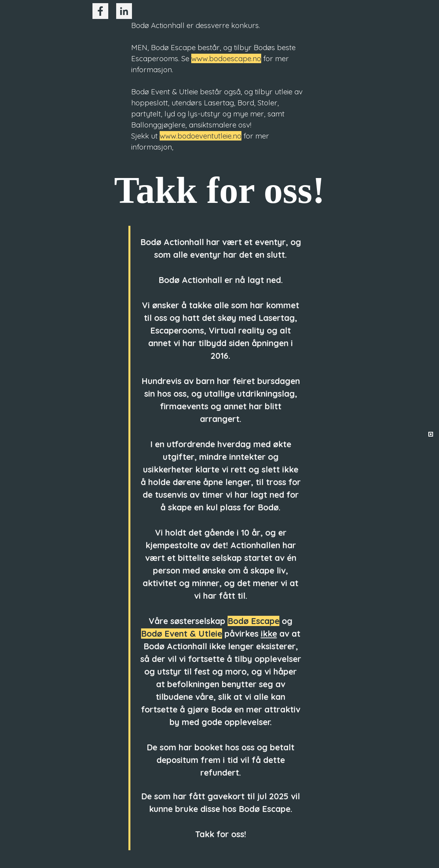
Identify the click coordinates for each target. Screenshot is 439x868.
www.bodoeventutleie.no (201, 136)
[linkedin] (124, 11)
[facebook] (100, 11)
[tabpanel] (220, 86)
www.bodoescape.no (226, 58)
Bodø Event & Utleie (182, 634)
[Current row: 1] (431, 434)
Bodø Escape (253, 621)
